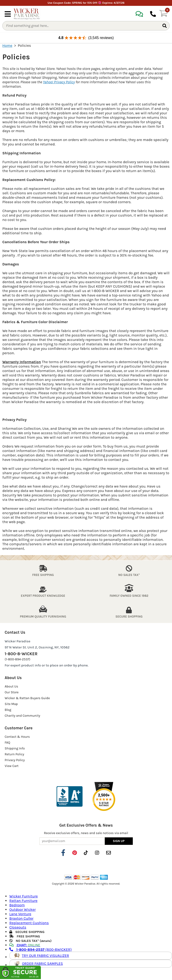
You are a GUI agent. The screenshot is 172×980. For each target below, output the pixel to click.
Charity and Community (22, 716)
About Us (11, 686)
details (46, 941)
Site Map (11, 704)
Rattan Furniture (23, 901)
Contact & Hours (17, 737)
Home (7, 45)
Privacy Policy (15, 760)
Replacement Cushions (29, 923)
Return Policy (14, 754)
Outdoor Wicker (23, 909)
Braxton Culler (21, 918)
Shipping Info (15, 748)
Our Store (12, 692)
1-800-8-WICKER (21, 654)
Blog (8, 710)
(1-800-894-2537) (18, 659)
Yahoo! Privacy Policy (59, 82)
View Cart (12, 766)
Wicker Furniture (24, 896)
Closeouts (18, 927)
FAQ (7, 743)
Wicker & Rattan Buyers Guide (27, 698)
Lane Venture (20, 914)
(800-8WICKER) (40, 949)
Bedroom (17, 905)
